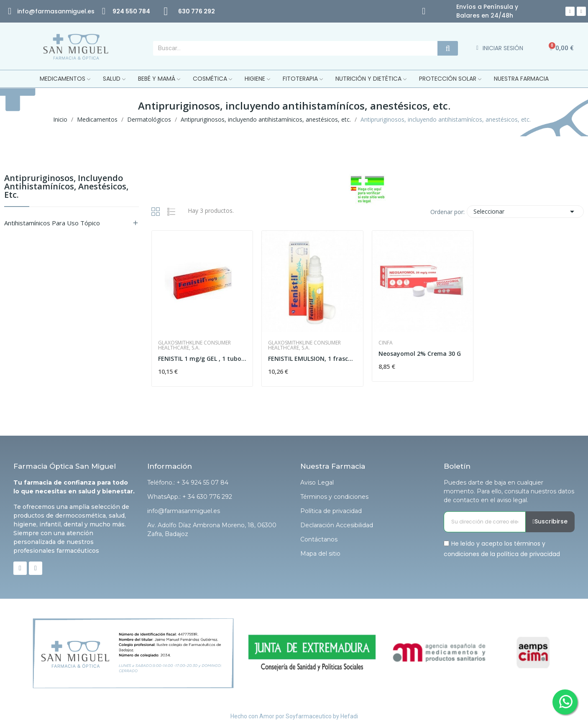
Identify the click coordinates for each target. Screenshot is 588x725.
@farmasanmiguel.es (62, 11)
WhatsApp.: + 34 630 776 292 (190, 497)
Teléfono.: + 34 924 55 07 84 (188, 482)
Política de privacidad (331, 511)
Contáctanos (319, 539)
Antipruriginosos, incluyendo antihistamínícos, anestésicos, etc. (66, 187)
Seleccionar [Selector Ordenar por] (525, 212)
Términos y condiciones (334, 497)
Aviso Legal (317, 482)
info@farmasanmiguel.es (184, 511)
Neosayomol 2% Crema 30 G (420, 354)
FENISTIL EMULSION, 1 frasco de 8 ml (312, 359)
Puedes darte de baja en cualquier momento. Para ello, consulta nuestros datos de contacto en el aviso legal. (509, 491)
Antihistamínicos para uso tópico (52, 223)
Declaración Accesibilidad (337, 525)
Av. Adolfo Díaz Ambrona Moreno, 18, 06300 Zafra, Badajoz (212, 530)
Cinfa (386, 343)
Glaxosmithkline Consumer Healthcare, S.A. (194, 345)
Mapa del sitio (320, 554)
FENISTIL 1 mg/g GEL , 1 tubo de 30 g (202, 359)
